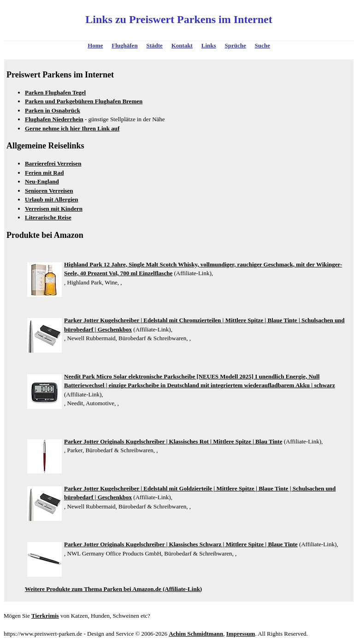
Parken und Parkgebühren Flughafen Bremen (84, 101)
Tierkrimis (45, 616)
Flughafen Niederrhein (54, 119)
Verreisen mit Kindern (54, 209)
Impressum (241, 634)
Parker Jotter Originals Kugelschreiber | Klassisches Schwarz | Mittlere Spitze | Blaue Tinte (181, 544)
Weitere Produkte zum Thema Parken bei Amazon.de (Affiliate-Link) (113, 589)
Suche (263, 45)
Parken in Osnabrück (53, 110)
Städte (154, 45)
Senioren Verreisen (49, 191)
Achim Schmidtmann (196, 634)
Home (95, 45)
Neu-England (42, 181)
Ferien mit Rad (44, 173)
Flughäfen (124, 45)
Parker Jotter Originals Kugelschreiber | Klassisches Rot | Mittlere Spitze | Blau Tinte (173, 441)
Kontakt (182, 45)
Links (209, 45)
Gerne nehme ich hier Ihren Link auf (72, 128)
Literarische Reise (48, 217)
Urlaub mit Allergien (52, 199)
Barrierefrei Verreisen (53, 163)
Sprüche (235, 45)
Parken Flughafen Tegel (55, 92)
